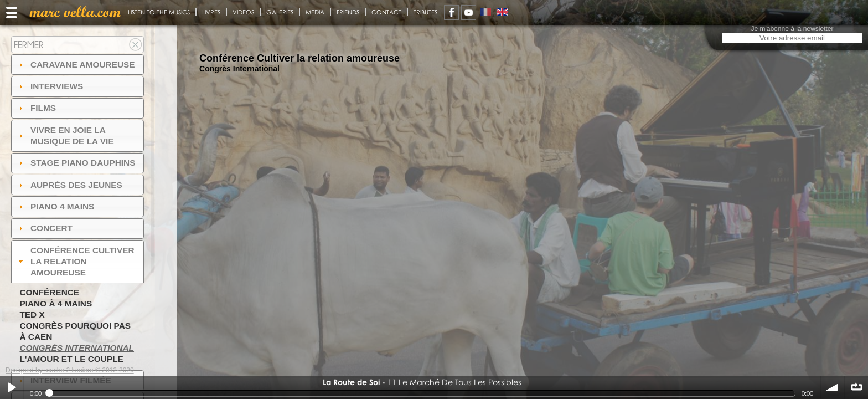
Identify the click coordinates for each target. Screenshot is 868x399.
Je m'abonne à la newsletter (792, 29)
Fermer (29, 45)
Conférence (49, 292)
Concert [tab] (44, 228)
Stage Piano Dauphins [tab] (76, 163)
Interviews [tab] (50, 86)
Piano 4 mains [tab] (55, 206)
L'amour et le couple (71, 359)
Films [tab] (36, 108)
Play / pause (12, 387)
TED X (32, 314)
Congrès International (77, 348)
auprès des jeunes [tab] (69, 185)
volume (833, 387)
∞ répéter (856, 387)
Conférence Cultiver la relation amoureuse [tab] (75, 261)
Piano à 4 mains (56, 303)
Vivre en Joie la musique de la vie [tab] (65, 135)
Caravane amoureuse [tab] (76, 65)
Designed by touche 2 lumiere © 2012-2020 (70, 370)
